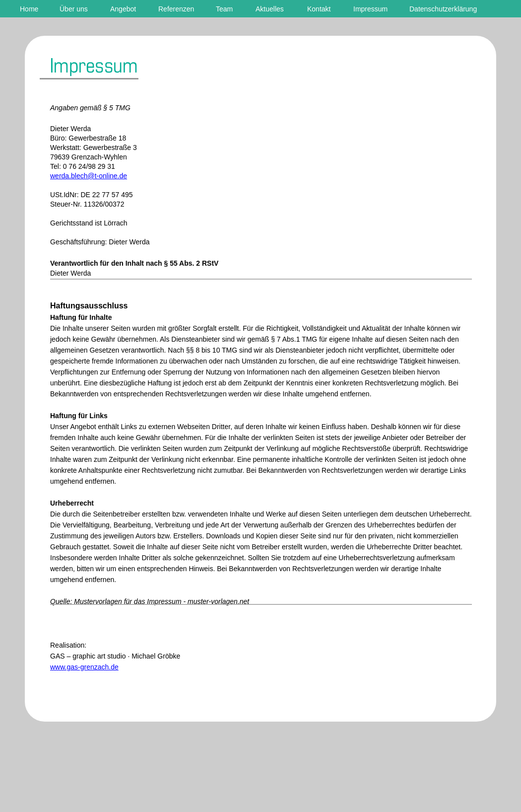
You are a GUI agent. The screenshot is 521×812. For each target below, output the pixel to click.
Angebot (123, 9)
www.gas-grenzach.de (84, 667)
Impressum (370, 9)
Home (29, 9)
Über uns (74, 9)
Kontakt (319, 9)
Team (224, 9)
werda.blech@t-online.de (89, 176)
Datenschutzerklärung (443, 9)
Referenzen (176, 9)
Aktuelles (270, 9)
